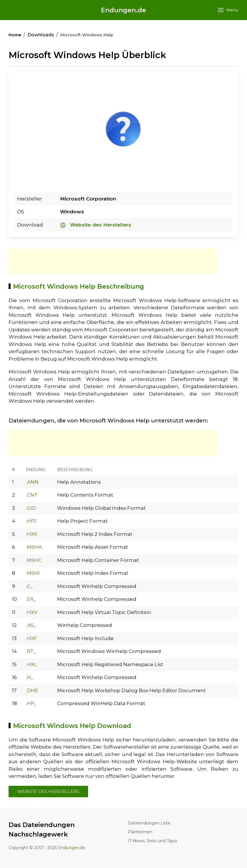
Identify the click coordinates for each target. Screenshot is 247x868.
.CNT (32, 495)
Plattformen (140, 832)
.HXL (31, 664)
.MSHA (34, 547)
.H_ (30, 677)
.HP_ (31, 703)
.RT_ (31, 651)
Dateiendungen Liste (149, 823)
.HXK (32, 534)
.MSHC (34, 560)
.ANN (32, 482)
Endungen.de (124, 10)
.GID (31, 508)
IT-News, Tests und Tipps (152, 841)
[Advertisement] (113, 261)
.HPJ (31, 521)
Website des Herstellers (96, 225)
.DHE (32, 690)
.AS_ (31, 625)
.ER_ (31, 599)
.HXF (32, 638)
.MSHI (33, 573)
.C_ (29, 586)
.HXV (32, 612)
